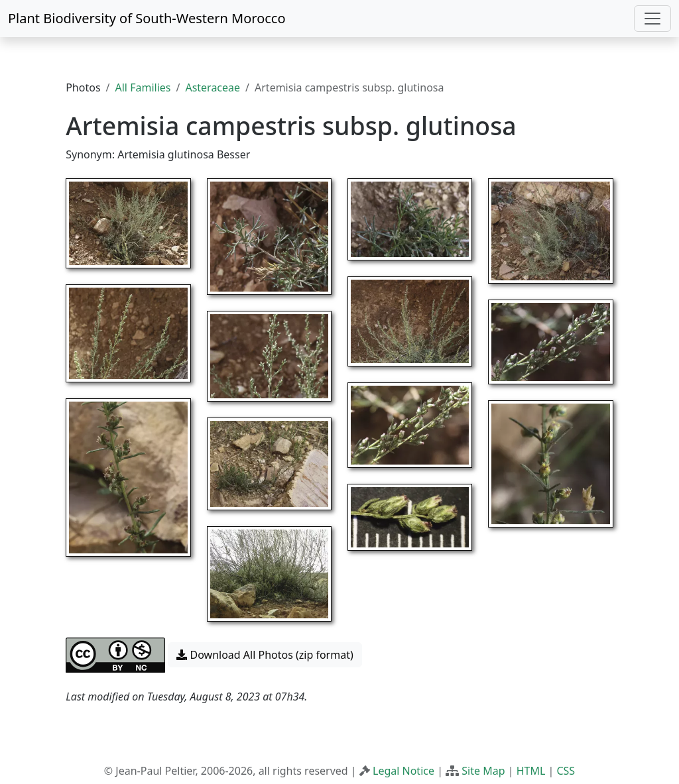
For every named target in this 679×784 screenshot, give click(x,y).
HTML (531, 771)
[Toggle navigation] (652, 19)
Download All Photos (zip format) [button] (265, 655)
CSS (566, 771)
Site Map (483, 771)
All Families (143, 87)
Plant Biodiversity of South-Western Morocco (147, 18)
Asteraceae (213, 87)
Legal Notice (403, 771)
